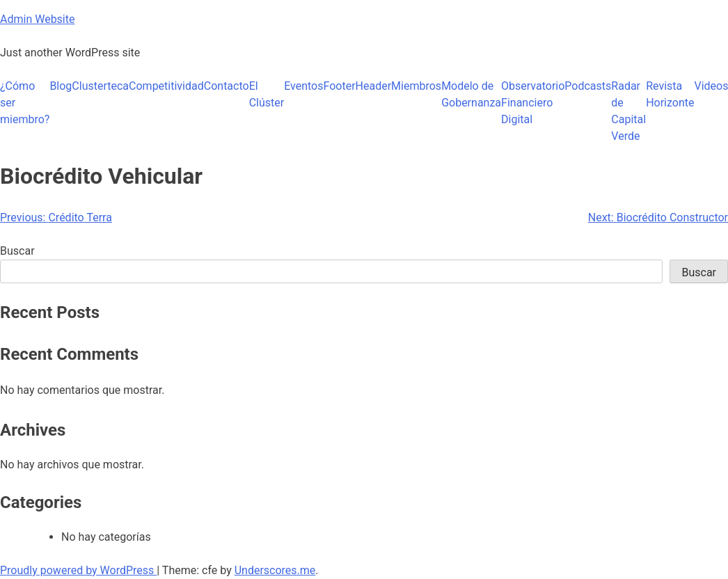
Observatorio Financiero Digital (533, 103)
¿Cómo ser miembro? (25, 103)
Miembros (416, 86)
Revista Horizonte (670, 94)
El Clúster (267, 94)
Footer (340, 86)
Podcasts (588, 86)
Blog (61, 86)
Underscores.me (275, 570)
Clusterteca (100, 86)
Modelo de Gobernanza (471, 94)
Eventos (303, 86)
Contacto (227, 86)
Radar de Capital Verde (628, 111)
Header (374, 86)
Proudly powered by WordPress (78, 570)
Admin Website (37, 19)
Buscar (17, 251)
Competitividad (166, 86)
